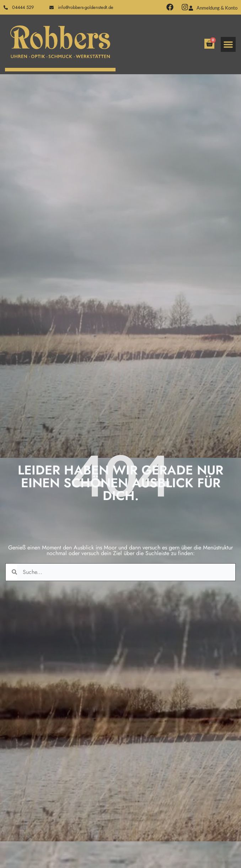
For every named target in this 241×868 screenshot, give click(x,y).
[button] (228, 44)
